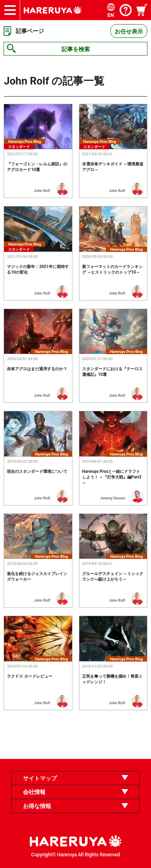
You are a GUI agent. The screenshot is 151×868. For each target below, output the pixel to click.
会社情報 (34, 792)
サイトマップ (40, 778)
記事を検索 (76, 49)
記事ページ (30, 31)
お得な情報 (37, 806)
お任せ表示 (129, 31)
